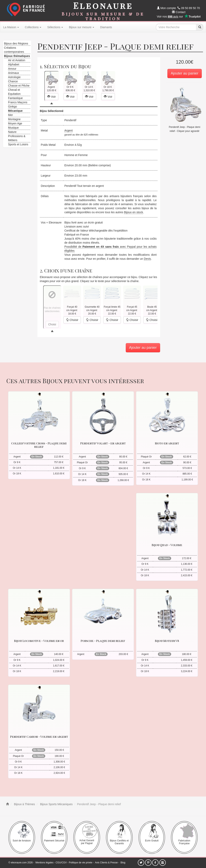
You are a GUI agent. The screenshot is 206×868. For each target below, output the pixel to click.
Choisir (72, 320)
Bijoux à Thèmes (24, 804)
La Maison (11, 27)
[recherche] (200, 27)
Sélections (55, 27)
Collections (33, 27)
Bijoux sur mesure (82, 27)
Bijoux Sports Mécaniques (56, 804)
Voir (51, 97)
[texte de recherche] (176, 27)
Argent (68, 130)
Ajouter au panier (185, 73)
